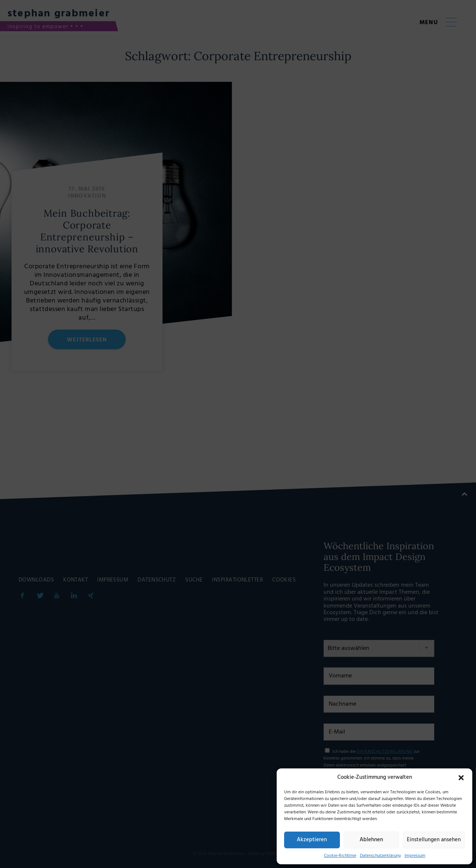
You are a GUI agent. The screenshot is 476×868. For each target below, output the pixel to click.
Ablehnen (371, 840)
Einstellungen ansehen (434, 840)
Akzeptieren (312, 840)
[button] (461, 778)
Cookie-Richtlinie (340, 856)
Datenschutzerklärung (380, 856)
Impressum (415, 856)
